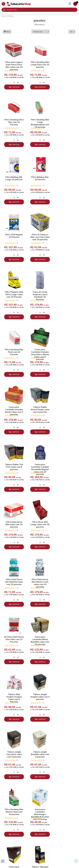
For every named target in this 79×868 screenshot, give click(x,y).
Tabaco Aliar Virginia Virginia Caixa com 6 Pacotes (39, 466)
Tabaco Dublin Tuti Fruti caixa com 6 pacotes (64, 293)
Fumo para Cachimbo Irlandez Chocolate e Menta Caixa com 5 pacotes (64, 236)
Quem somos (40, 801)
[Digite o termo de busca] (42, 10)
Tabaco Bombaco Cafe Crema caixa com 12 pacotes (39, 696)
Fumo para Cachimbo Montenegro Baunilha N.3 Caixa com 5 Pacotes (14, 581)
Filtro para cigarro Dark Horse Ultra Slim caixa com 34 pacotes (14, 64)
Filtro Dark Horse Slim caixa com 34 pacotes (39, 351)
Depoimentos (39, 815)
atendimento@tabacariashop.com (39, 832)
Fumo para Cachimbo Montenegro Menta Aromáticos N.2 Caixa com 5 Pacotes (64, 638)
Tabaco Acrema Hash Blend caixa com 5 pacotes (14, 638)
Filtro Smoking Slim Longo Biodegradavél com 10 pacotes (14, 121)
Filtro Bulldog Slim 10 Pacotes (64, 120)
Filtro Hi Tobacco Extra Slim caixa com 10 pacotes (14, 696)
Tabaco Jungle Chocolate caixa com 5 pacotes (14, 523)
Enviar (54, 760)
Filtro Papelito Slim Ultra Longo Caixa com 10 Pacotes (64, 179)
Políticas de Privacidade (40, 805)
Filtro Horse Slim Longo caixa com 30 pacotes (64, 351)
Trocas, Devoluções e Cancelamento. (40, 808)
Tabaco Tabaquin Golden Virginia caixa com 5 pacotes (64, 581)
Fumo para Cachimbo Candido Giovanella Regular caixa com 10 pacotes (14, 351)
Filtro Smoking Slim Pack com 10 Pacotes (39, 236)
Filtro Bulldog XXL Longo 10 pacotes (39, 120)
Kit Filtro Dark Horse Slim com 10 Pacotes (39, 638)
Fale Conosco (39, 835)
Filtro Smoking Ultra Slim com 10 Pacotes (64, 64)
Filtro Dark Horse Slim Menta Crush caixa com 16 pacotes (39, 408)
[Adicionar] (18, 82)
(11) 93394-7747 (40, 828)
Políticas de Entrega (40, 812)
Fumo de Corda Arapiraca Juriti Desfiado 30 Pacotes (14, 236)
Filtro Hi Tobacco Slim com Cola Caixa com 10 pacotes (39, 179)
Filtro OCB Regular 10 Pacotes (14, 178)
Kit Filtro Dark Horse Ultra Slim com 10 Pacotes (64, 408)
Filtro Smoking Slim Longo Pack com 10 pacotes (39, 64)
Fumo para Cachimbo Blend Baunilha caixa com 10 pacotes (14, 466)
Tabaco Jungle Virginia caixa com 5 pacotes (64, 466)
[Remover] (10, 82)
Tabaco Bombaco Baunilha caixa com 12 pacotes (64, 696)
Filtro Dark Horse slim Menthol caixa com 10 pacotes (14, 408)
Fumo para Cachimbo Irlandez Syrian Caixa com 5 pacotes (14, 293)
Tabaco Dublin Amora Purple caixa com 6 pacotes (39, 293)
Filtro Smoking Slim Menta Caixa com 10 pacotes (64, 523)
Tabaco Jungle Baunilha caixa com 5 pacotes (39, 523)
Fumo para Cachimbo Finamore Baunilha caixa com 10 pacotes (39, 581)
